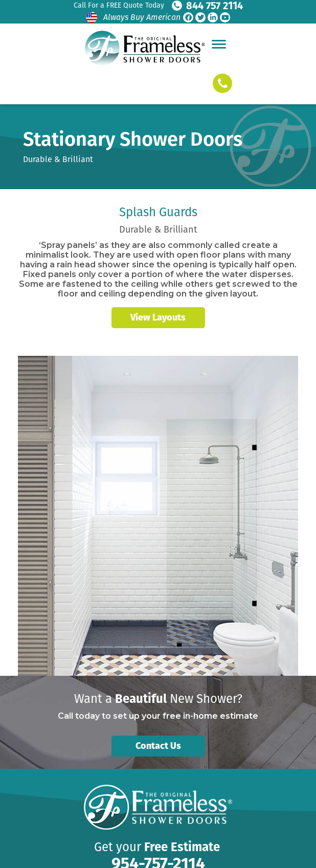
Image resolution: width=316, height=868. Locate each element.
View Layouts (158, 317)
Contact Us (158, 746)
